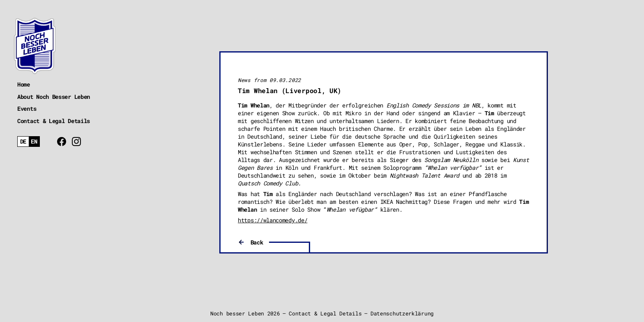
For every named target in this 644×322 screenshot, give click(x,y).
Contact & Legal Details (54, 121)
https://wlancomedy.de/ (273, 220)
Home (24, 84)
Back (257, 242)
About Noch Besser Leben (54, 97)
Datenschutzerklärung (402, 313)
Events (27, 108)
